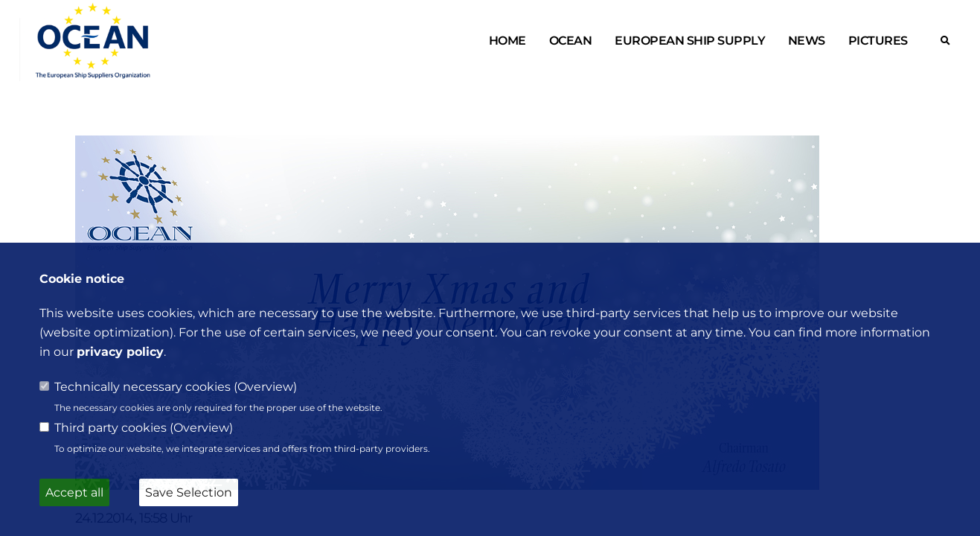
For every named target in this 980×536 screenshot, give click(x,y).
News (807, 41)
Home (507, 41)
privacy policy (120, 352)
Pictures (878, 41)
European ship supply (690, 41)
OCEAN (571, 41)
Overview (265, 387)
